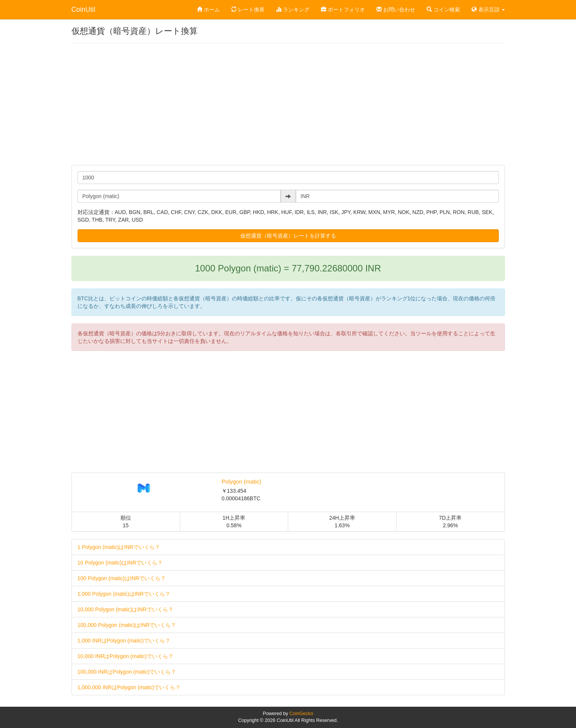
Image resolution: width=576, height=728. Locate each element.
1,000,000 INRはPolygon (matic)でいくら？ (129, 687)
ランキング (293, 10)
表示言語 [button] (488, 10)
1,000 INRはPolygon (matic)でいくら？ (124, 641)
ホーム (208, 10)
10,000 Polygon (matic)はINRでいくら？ (125, 609)
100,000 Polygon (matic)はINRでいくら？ (127, 625)
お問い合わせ (396, 10)
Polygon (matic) (241, 481)
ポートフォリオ (343, 10)
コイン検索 (443, 10)
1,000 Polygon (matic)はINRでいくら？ (124, 594)
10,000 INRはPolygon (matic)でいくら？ (125, 656)
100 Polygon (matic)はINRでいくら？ (122, 578)
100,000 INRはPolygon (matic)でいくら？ (127, 672)
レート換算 (248, 10)
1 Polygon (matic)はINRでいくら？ (119, 547)
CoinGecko (301, 714)
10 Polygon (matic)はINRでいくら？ (120, 563)
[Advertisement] (288, 104)
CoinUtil (83, 10)
